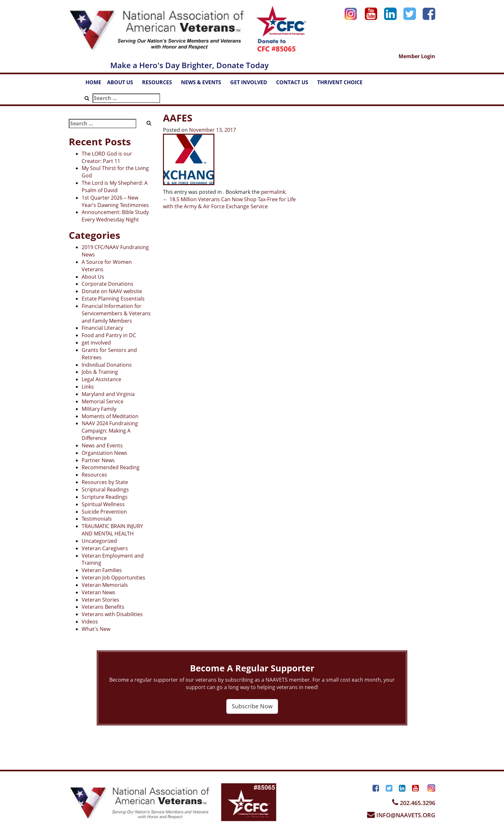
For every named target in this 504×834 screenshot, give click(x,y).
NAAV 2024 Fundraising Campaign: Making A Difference (110, 431)
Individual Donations (107, 365)
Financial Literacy (102, 328)
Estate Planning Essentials (113, 299)
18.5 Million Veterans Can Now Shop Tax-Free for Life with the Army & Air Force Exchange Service (229, 203)
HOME (93, 82)
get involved (96, 343)
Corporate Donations (108, 284)
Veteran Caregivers (105, 548)
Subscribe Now (252, 706)
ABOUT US (123, 84)
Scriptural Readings (105, 489)
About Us (93, 277)
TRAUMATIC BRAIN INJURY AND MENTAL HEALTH (112, 530)
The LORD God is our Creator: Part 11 (107, 157)
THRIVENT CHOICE (340, 82)
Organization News (104, 453)
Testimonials (97, 519)
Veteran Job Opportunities (113, 578)
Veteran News (99, 592)
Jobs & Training (100, 372)
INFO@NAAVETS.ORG (401, 815)
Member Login (417, 56)
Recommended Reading (111, 467)
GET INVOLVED (252, 84)
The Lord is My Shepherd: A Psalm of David (115, 187)
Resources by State (105, 482)
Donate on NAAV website (112, 291)
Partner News (98, 460)
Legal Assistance (101, 379)
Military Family (99, 409)
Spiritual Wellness (103, 504)
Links (88, 387)
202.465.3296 (414, 803)
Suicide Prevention (104, 512)
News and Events (102, 445)
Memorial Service (103, 401)
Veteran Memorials (105, 585)
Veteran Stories (100, 600)
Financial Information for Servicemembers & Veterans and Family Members (116, 313)
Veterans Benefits (103, 607)
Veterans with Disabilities (112, 614)
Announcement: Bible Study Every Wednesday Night (115, 216)
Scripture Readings (105, 497)
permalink (273, 192)
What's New (96, 629)
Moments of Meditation (110, 416)
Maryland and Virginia (108, 394)
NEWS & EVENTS (204, 84)
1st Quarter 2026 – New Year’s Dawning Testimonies (115, 201)
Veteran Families (102, 570)
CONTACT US (295, 84)
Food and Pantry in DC (109, 335)
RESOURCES (160, 84)
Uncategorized (99, 541)
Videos (90, 622)
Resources (94, 475)
